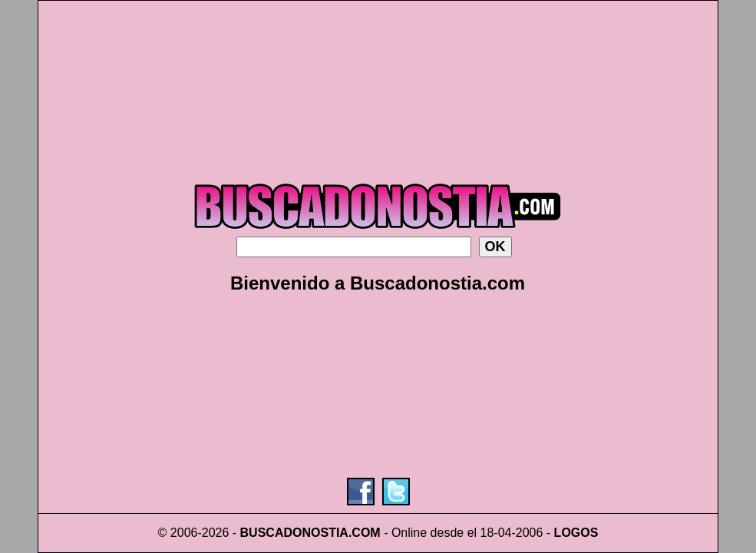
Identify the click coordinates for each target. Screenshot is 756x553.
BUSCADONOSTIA (294, 533)
